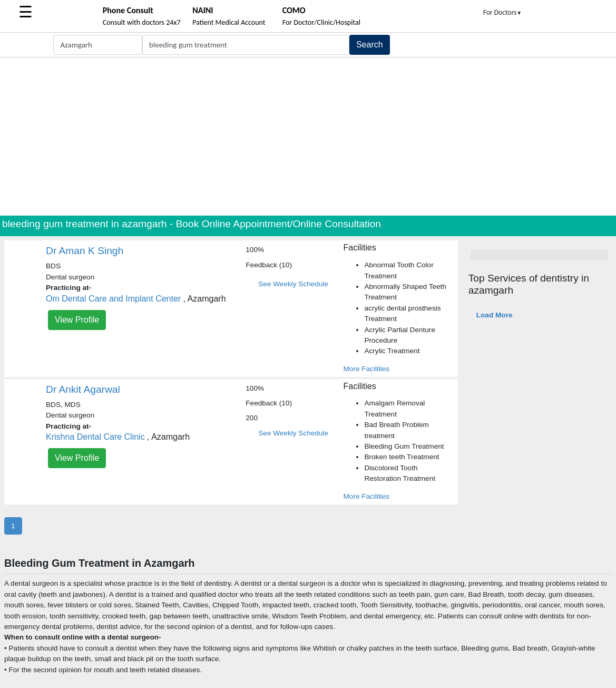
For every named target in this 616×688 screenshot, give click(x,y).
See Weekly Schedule (293, 284)
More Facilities (366, 369)
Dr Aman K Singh (85, 251)
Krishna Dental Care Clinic (95, 437)
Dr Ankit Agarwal (83, 389)
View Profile (77, 320)
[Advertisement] (308, 137)
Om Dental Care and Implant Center (113, 299)
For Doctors (503, 12)
